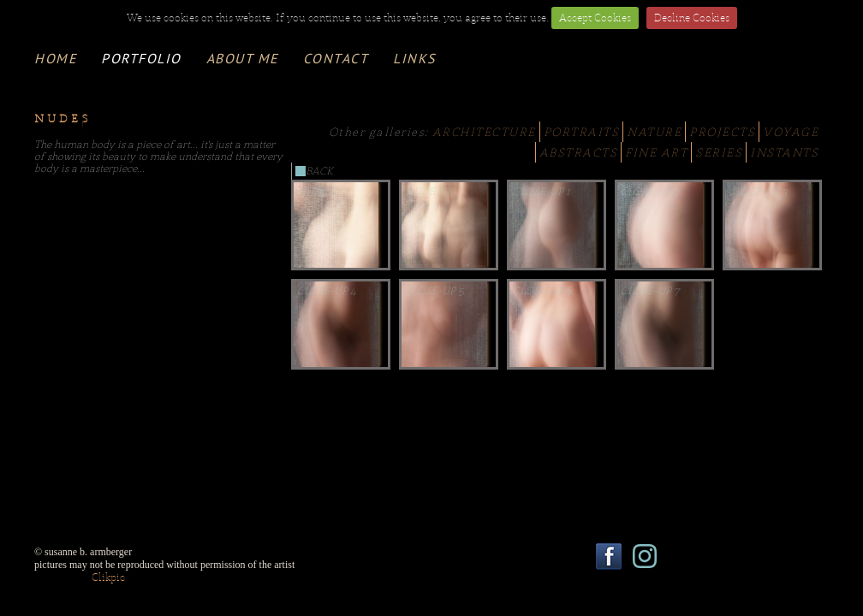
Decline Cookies (692, 18)
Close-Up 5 (434, 291)
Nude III (428, 192)
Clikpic (108, 577)
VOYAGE (791, 132)
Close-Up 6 (542, 291)
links (414, 58)
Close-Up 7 (650, 291)
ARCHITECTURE (484, 132)
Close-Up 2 (650, 192)
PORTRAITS (582, 132)
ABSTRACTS (579, 152)
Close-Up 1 (542, 192)
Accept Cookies (595, 18)
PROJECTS (722, 132)
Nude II (318, 192)
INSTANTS (784, 152)
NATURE (654, 132)
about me (242, 58)
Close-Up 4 (327, 291)
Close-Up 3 (758, 192)
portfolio (141, 58)
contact (336, 58)
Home (55, 58)
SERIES (719, 152)
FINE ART (656, 152)
